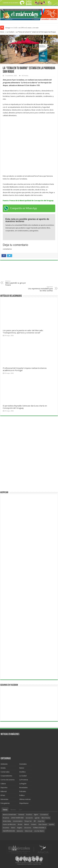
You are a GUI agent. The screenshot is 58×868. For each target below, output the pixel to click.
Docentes (6, 828)
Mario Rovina (46, 818)
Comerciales (5, 772)
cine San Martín (39, 831)
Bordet (20, 824)
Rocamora (6, 818)
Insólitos (22, 772)
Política (22, 795)
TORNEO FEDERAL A (39, 828)
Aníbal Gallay (7, 821)
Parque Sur (28, 821)
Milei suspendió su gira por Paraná (18, 283)
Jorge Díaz (41, 821)
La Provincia (24, 780)
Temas (5, 810)
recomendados (18, 821)
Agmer (36, 815)
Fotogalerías (5, 803)
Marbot (27, 824)
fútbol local (29, 831)
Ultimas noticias (25, 799)
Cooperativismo (6, 776)
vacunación (29, 818)
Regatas (20, 828)
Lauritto (52, 824)
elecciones (28, 828)
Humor (22, 768)
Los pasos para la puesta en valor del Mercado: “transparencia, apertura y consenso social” (23, 332)
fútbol (13, 828)
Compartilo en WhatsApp (23, 208)
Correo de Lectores (8, 780)
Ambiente (4, 764)
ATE (35, 821)
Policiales (23, 791)
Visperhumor (24, 803)
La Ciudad (10, 32)
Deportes (4, 788)
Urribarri (34, 824)
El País (3, 795)
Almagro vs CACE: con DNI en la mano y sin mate (22, 28)
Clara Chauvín (43, 824)
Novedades (23, 788)
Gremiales (23, 764)
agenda (37, 818)
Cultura (3, 784)
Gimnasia (21, 815)
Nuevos (13, 810)
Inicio (2, 32)
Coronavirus (44, 815)
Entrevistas (4, 799)
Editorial (4, 791)
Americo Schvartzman (10, 815)
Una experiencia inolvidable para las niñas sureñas (40, 289)
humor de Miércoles (9, 824)
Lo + (21, 810)
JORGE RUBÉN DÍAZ (17, 818)
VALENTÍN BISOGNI (9, 831)
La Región (23, 784)
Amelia (3, 768)
